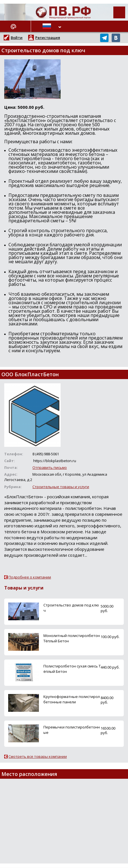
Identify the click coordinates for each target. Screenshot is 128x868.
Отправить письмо (50, 467)
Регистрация (48, 38)
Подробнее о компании (30, 577)
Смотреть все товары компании (38, 756)
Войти (17, 38)
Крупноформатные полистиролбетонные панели (72, 699)
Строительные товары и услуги (61, 487)
